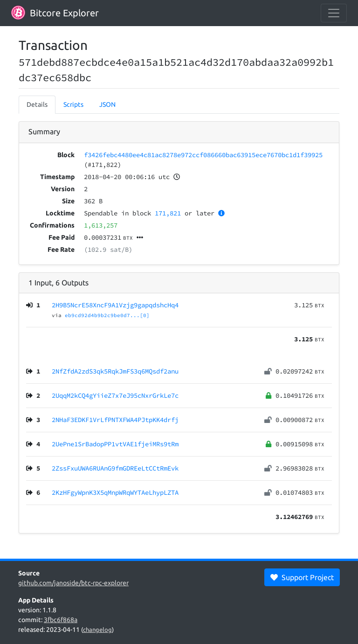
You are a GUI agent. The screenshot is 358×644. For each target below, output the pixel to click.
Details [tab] (37, 104)
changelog (97, 630)
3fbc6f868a (61, 620)
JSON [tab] (107, 104)
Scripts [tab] (73, 104)
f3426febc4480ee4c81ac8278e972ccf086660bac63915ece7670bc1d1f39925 (203, 155)
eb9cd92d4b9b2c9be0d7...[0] (107, 315)
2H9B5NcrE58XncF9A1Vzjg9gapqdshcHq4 (115, 305)
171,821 (168, 213)
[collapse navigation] (334, 13)
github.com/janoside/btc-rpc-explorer (73, 583)
